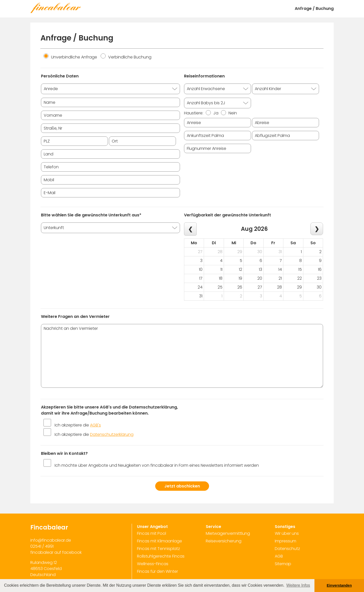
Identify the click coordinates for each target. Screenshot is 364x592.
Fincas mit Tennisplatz (158, 549)
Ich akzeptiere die (78, 425)
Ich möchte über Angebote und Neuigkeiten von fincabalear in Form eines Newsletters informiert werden (157, 465)
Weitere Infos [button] (298, 585)
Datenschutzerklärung (112, 434)
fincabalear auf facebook (56, 552)
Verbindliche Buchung (126, 57)
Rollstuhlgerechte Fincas (161, 556)
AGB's (95, 425)
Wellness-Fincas (153, 564)
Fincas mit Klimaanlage (160, 541)
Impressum (286, 541)
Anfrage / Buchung (314, 8)
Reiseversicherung (224, 541)
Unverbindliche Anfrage (70, 57)
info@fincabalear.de (51, 540)
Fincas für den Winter (157, 571)
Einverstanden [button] (339, 585)
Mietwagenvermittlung (228, 533)
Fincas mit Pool (152, 533)
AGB (279, 556)
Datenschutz (287, 549)
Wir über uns (287, 533)
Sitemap (283, 564)
